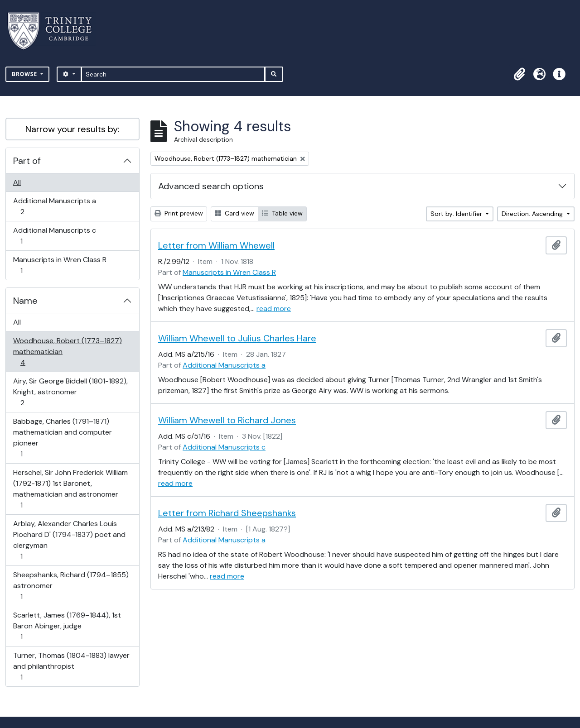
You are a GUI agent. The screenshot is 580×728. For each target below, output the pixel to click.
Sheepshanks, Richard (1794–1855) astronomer (71, 586)
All (17, 182)
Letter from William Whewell (216, 245)
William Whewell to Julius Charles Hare (237, 338)
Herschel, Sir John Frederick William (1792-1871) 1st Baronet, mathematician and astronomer (70, 489)
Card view (234, 213)
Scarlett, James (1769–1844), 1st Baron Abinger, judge (67, 626)
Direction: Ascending (533, 214)
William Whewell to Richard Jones (227, 420)
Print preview (179, 213)
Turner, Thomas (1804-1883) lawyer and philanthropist (71, 666)
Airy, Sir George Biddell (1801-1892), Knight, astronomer (70, 392)
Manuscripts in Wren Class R (60, 265)
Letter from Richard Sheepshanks (227, 513)
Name (25, 301)
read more (274, 309)
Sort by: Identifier (457, 214)
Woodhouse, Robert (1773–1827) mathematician (67, 352)
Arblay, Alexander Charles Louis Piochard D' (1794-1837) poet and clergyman (69, 540)
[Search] (173, 74)
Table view (282, 213)
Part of (27, 161)
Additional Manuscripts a (54, 206)
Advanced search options (211, 186)
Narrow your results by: (72, 129)
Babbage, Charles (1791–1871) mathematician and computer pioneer (62, 438)
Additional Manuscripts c (54, 236)
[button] (519, 74)
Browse (25, 74)
